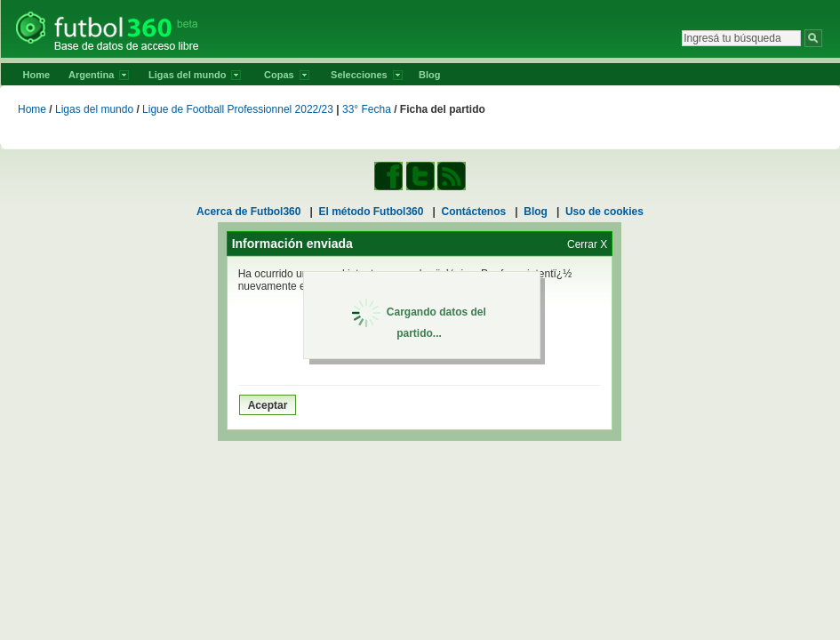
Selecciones (367, 75)
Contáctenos (474, 212)
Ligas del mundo (195, 75)
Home (37, 75)
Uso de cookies (604, 212)
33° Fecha (367, 109)
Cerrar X (587, 244)
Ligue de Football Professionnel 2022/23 (238, 109)
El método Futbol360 (371, 212)
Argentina (99, 75)
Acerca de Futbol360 (248, 212)
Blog (429, 75)
